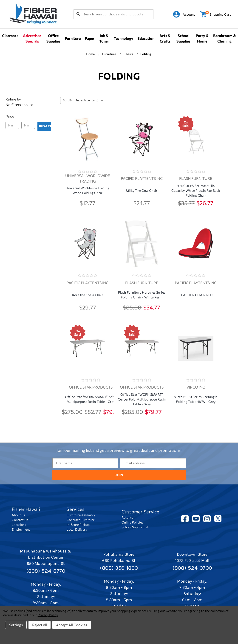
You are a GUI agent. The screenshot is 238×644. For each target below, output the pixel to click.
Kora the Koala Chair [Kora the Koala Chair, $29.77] (88, 295)
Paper (90, 38)
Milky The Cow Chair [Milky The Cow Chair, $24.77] (142, 190)
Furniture (73, 38)
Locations (19, 525)
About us (18, 515)
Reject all (40, 625)
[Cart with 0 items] (215, 14)
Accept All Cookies (72, 625)
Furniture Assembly (81, 515)
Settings (16, 625)
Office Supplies (53, 38)
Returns (127, 517)
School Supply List (135, 527)
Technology (123, 38)
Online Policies (132, 522)
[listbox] (90, 100)
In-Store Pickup (78, 525)
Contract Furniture (81, 520)
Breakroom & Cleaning (225, 38)
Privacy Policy (48, 615)
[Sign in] (184, 14)
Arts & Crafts (165, 38)
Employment (21, 529)
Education (146, 38)
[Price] (28, 117)
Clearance (10, 36)
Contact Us (20, 520)
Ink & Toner (104, 38)
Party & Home (202, 38)
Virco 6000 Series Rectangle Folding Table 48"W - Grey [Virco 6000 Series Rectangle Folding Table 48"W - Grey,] (196, 399)
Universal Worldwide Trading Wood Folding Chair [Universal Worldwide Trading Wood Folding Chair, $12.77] (88, 190)
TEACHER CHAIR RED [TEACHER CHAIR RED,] (196, 295)
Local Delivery (77, 529)
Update (44, 126)
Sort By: (68, 100)
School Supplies (183, 38)
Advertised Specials (32, 38)
